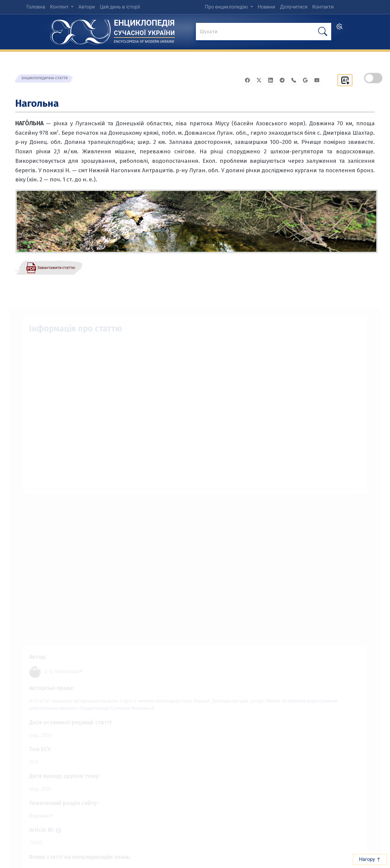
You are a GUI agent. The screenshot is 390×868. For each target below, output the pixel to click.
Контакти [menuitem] (323, 7)
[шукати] (323, 32)
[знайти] (264, 32)
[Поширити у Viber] (296, 80)
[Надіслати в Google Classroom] (319, 80)
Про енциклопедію (227, 7)
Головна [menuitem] (36, 7)
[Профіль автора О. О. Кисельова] (57, 663)
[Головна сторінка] (80, 30)
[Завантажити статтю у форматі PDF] (51, 267)
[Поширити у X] (261, 80)
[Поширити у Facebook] (249, 80)
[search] (339, 29)
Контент (60, 7)
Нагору (370, 859)
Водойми (32, 814)
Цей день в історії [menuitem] (120, 7)
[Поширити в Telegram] (284, 80)
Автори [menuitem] (87, 7)
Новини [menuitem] (266, 7)
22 (24, 758)
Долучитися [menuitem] (294, 7)
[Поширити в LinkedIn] (272, 80)
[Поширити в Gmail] (307, 80)
